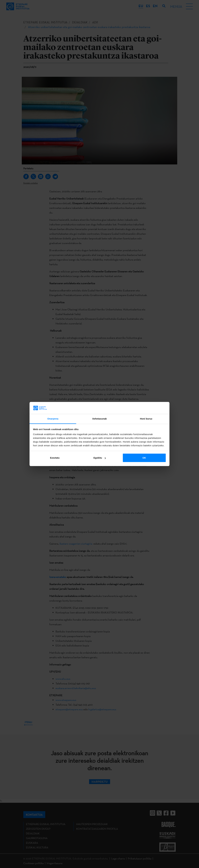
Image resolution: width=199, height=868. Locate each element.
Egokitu (100, 458)
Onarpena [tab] (53, 419)
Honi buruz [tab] (146, 419)
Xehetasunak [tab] (99, 419)
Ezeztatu (55, 458)
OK (144, 458)
